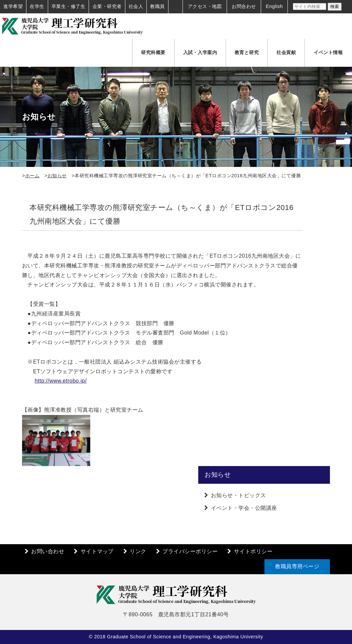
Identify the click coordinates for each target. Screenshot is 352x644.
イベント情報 (328, 52)
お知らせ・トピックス (239, 495)
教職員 (157, 6)
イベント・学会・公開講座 (244, 508)
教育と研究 (247, 52)
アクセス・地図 (205, 6)
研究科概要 (153, 52)
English (274, 6)
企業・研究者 (107, 6)
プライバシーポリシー (190, 551)
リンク (138, 551)
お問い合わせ (48, 551)
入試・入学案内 (200, 52)
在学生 (37, 6)
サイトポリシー (253, 551)
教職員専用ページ (297, 566)
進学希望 (13, 6)
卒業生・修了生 (69, 6)
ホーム (32, 176)
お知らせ (57, 176)
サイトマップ (97, 551)
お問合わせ (244, 6)
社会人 (136, 6)
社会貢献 (286, 52)
